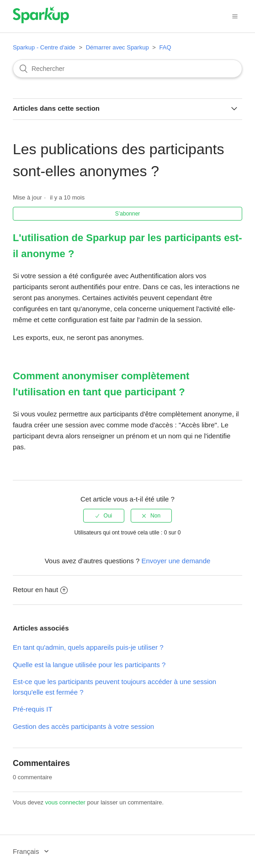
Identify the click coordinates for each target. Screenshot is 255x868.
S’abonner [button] (128, 214)
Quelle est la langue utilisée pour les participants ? (89, 665)
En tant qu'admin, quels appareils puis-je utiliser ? (88, 647)
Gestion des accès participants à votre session (83, 726)
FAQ (165, 47)
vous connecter (65, 802)
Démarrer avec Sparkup (117, 47)
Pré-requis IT (33, 709)
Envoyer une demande (176, 561)
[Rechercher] (127, 69)
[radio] (104, 516)
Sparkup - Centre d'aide (44, 47)
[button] (235, 16)
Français (27, 851)
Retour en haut (40, 590)
